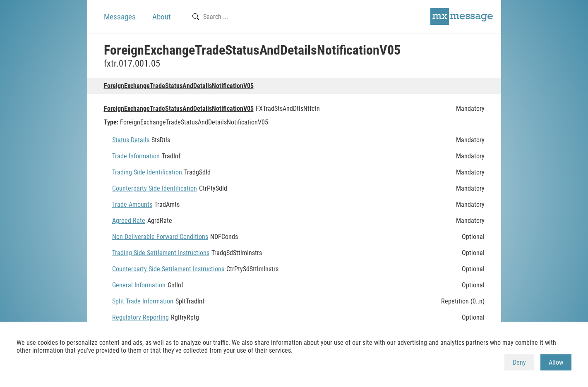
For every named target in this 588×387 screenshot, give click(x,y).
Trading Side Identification (147, 172)
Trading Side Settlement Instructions (161, 253)
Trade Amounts (132, 204)
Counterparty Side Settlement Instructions (168, 269)
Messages (120, 17)
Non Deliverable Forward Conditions (160, 237)
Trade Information (136, 156)
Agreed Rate (129, 221)
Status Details (131, 140)
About (162, 17)
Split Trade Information (143, 301)
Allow (556, 362)
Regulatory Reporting (140, 317)
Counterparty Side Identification (155, 188)
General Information (139, 285)
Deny (519, 362)
